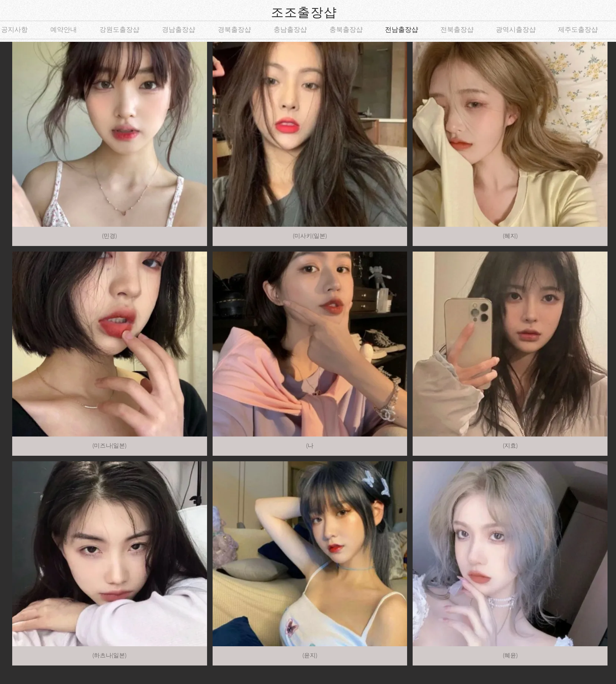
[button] (110, 144)
